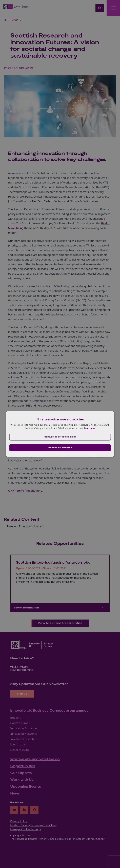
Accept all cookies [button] (60, 448)
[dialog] (60, 434)
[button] (60, 437)
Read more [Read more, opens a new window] (90, 428)
